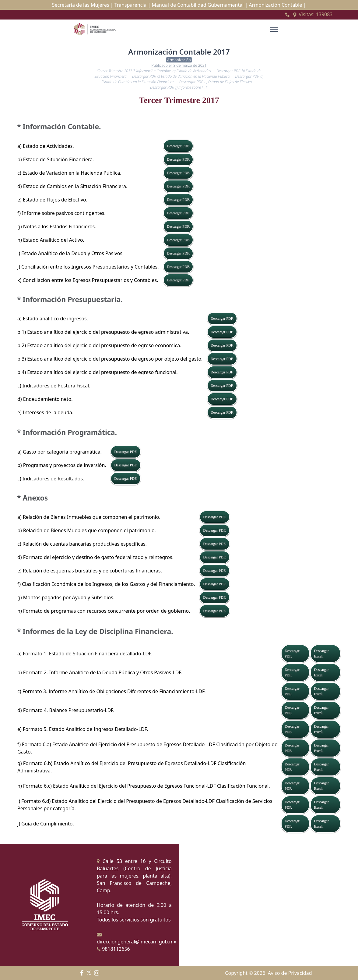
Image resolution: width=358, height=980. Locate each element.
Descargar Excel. (321, 654)
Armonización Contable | (277, 5)
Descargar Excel (321, 672)
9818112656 (113, 949)
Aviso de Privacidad (290, 973)
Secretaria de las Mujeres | (83, 5)
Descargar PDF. (178, 146)
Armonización (179, 60)
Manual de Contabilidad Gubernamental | (200, 5)
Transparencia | (133, 5)
